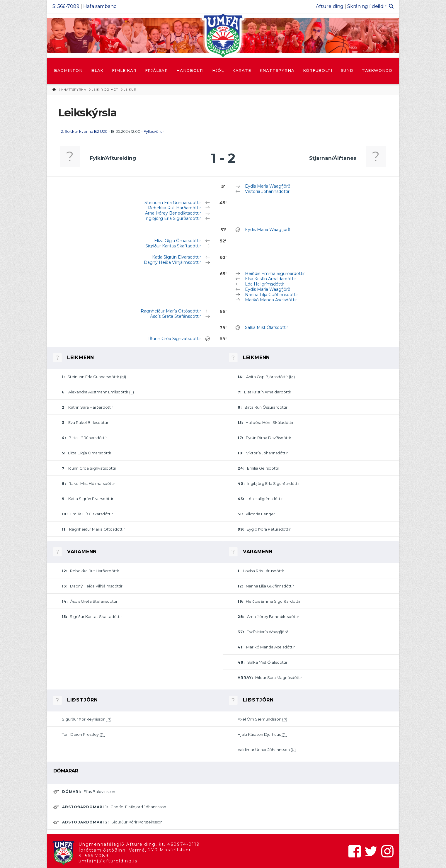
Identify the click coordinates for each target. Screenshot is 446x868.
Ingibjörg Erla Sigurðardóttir (173, 218)
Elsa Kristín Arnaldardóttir (270, 279)
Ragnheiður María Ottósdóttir (171, 311)
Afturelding (330, 6)
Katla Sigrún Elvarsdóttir (177, 257)
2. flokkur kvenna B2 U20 (84, 131)
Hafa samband (100, 6)
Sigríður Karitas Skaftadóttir (173, 246)
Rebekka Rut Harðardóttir (175, 208)
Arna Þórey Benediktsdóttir (173, 213)
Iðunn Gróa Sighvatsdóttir (175, 339)
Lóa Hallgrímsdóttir (265, 284)
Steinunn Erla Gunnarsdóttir (173, 203)
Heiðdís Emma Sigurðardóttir (275, 274)
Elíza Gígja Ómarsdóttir (178, 241)
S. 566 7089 (94, 856)
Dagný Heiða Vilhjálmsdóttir (172, 262)
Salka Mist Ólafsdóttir (267, 327)
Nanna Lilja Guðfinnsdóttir (271, 295)
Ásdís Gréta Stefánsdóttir (176, 316)
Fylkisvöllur (154, 131)
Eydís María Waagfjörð (268, 186)
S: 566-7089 (66, 6)
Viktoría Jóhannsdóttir (267, 191)
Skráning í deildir (367, 6)
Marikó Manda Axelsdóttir (271, 300)
